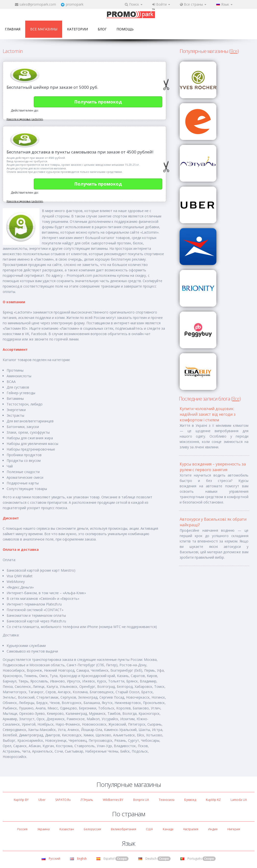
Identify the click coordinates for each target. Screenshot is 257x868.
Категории (77, 29)
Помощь (125, 29)
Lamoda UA (239, 800)
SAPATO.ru (63, 800)
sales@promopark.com (38, 4)
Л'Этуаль (87, 800)
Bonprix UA (141, 800)
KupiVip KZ (213, 800)
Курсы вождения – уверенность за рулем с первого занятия (213, 467)
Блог (102, 29)
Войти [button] (161, 4)
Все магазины (44, 29)
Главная (13, 29)
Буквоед (190, 800)
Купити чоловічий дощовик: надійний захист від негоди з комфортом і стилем (208, 414)
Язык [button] (224, 4)
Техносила (167, 800)
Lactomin (37, 119)
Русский (51, 859)
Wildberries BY (113, 800)
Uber (42, 800)
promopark (75, 4)
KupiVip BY (21, 800)
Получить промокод (98, 102)
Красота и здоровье (19, 119)
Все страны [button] (193, 4)
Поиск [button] (134, 4)
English (78, 859)
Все (234, 51)
